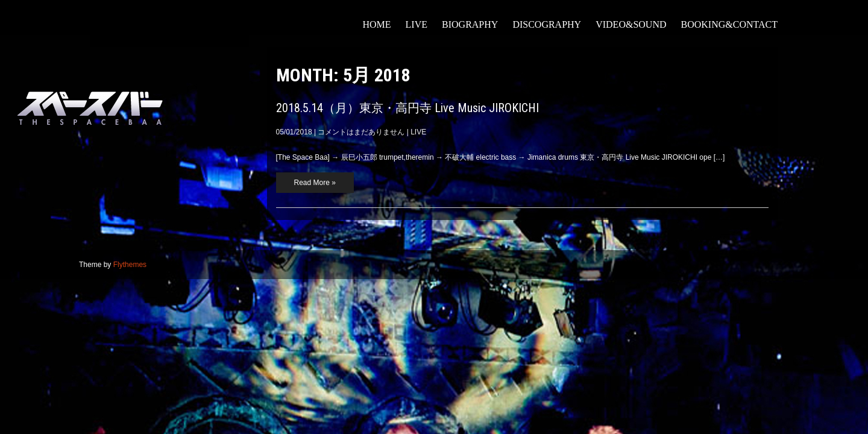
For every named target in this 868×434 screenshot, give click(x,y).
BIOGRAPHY (470, 24)
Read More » (315, 183)
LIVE (417, 24)
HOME (376, 24)
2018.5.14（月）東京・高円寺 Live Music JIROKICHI (407, 108)
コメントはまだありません (361, 132)
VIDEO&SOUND (631, 24)
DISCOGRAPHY (547, 24)
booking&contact (730, 24)
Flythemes (130, 265)
